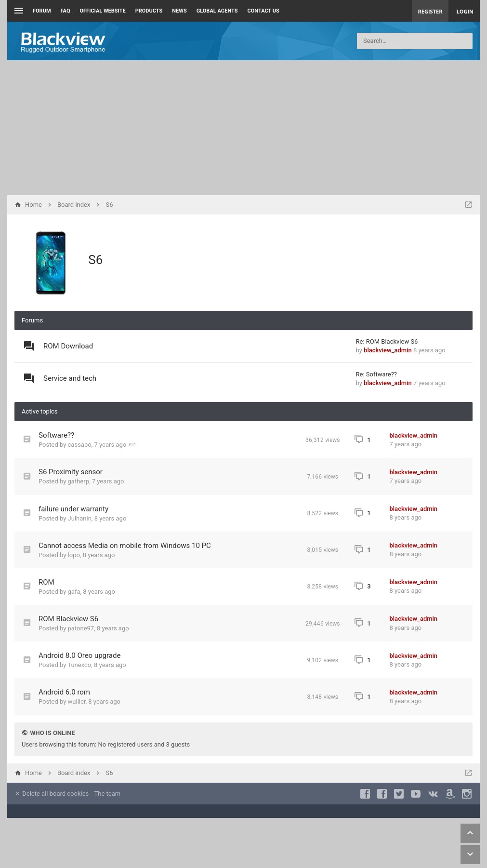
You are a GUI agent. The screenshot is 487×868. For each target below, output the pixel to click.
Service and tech (70, 378)
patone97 (81, 628)
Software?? (56, 435)
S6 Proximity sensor (71, 472)
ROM (46, 582)
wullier (77, 701)
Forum (42, 11)
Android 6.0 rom (64, 692)
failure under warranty (73, 509)
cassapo (80, 445)
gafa (74, 592)
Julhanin (80, 518)
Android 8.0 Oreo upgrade (79, 655)
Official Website (103, 11)
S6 (95, 260)
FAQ (66, 11)
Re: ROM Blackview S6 (387, 341)
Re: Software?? (377, 374)
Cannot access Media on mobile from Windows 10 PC (125, 546)
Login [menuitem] (465, 11)
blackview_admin (388, 350)
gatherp (79, 481)
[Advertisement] (243, 128)
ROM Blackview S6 (68, 619)
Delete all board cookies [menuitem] (52, 794)
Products (149, 11)
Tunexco (79, 665)
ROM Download (68, 346)
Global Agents (217, 11)
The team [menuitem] (108, 794)
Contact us (263, 11)
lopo (74, 555)
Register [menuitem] (430, 11)
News (179, 11)
